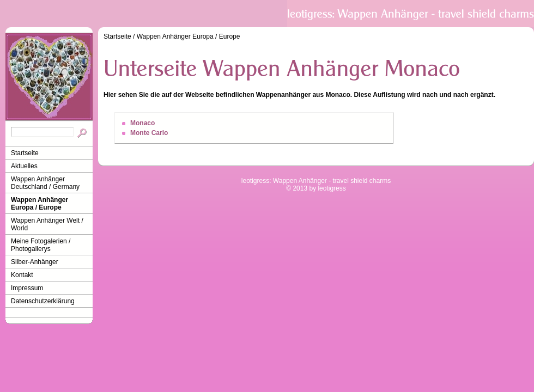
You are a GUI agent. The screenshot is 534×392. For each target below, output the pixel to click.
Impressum (27, 288)
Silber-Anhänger (35, 262)
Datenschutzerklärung (43, 301)
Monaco (142, 123)
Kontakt (22, 275)
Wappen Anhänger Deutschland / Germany (45, 183)
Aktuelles (24, 166)
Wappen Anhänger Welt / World (47, 224)
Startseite (25, 153)
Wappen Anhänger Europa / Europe (40, 204)
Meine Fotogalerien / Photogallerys (41, 245)
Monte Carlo (149, 133)
